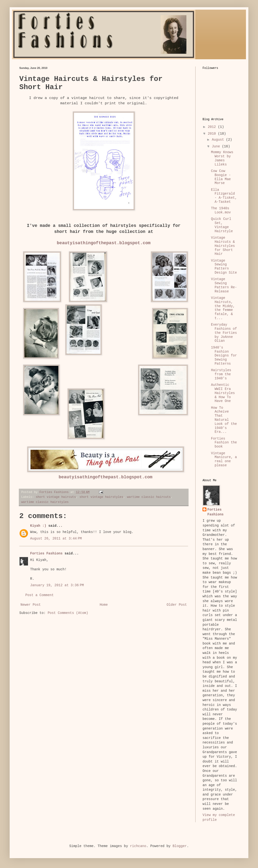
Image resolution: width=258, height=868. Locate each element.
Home (104, 605)
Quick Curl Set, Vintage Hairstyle (222, 225)
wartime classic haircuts (149, 497)
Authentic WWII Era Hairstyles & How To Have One (223, 393)
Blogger (180, 846)
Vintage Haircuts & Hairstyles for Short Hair (223, 246)
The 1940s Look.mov (221, 210)
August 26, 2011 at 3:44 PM (56, 539)
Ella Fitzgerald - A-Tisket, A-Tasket (224, 196)
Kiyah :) (38, 526)
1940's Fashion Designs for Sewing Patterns (224, 356)
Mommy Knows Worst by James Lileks (222, 158)
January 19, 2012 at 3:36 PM (57, 585)
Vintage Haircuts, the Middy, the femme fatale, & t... (223, 308)
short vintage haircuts (56, 497)
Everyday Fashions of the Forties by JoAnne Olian (224, 333)
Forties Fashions (46, 553)
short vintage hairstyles (101, 497)
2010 (213, 134)
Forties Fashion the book (224, 443)
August (219, 140)
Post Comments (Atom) (68, 613)
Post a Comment (40, 595)
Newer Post (31, 605)
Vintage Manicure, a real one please (224, 459)
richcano (138, 846)
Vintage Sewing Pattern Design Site (224, 267)
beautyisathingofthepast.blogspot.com (104, 243)
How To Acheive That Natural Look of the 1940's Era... (224, 420)
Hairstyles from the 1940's (221, 374)
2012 (213, 127)
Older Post (177, 605)
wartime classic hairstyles (45, 502)
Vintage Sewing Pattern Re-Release (224, 285)
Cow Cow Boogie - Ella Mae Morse (221, 177)
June (217, 146)
